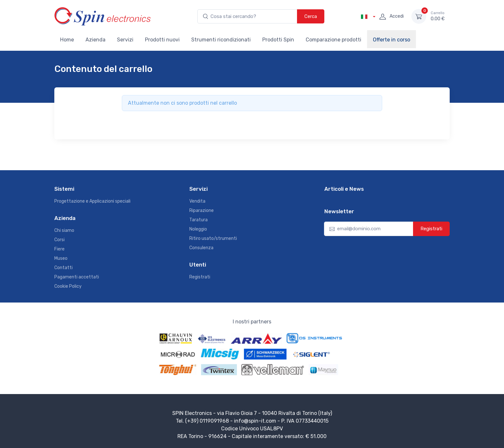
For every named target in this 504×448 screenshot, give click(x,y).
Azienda (95, 40)
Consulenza (201, 248)
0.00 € (438, 16)
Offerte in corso (392, 40)
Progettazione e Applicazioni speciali (92, 201)
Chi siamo (64, 230)
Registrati (200, 277)
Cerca (311, 16)
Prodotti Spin (278, 40)
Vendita (197, 201)
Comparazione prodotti (333, 40)
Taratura (198, 220)
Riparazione (202, 211)
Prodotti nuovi (162, 40)
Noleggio (198, 229)
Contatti (63, 268)
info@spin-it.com (255, 421)
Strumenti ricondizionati (221, 40)
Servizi (125, 40)
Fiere (59, 249)
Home (67, 40)
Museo (61, 258)
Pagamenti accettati (77, 277)
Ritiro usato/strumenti (213, 238)
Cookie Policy (68, 286)
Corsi (59, 240)
